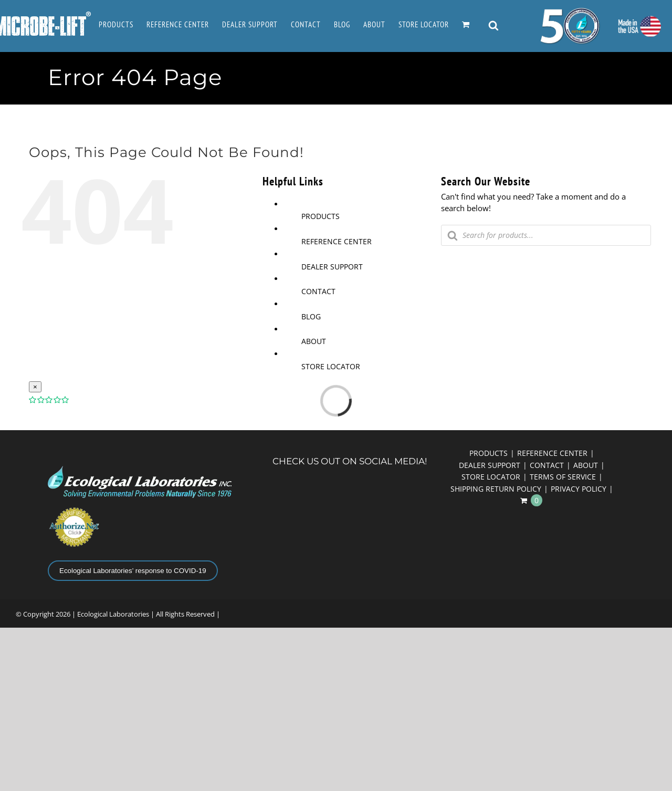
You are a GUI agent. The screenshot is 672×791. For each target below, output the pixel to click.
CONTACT (318, 291)
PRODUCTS (321, 216)
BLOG (311, 316)
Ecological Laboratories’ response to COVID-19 (133, 571)
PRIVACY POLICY (579, 489)
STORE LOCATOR (331, 366)
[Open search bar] (493, 26)
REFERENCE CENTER (337, 241)
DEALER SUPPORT (332, 267)
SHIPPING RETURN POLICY (496, 489)
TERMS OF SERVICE (563, 477)
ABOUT (314, 341)
